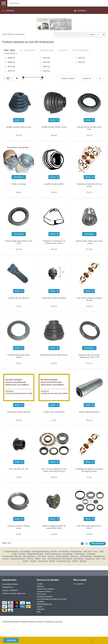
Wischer (52, 561)
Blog (39, 612)
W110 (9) (5, 67)
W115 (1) (76, 58)
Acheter (19, 120)
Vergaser (33, 561)
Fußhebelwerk (79, 554)
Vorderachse (43, 561)
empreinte (41, 609)
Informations (19, 177)
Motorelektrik (67, 559)
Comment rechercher (45, 597)
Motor (44, 559)
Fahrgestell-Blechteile (35, 554)
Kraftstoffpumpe (99, 556)
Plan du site (41, 594)
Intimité (40, 607)
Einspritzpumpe (76, 552)
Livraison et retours (44, 592)
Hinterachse (20, 34)
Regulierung (90, 559)
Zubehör (75, 561)
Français (92, 34)
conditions (41, 602)
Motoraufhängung (54, 559)
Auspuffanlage (25, 552)
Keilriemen (74, 556)
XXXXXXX (82, 11)
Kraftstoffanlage (86, 556)
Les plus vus (87, 78)
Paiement (40, 586)
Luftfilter (37, 559)
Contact (40, 584)
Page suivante (98, 544)
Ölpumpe (83, 561)
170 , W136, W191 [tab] (27, 50)
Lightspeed (58, 622)
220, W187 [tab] (63, 50)
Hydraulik (51, 556)
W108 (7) (5, 58)
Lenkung (30, 559)
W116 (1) (41, 67)
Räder (98, 559)
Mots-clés (12, 34)
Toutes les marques (68, 78)
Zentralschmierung (63, 561)
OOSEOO (40, 622)
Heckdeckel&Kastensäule (12, 556)
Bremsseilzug (64, 552)
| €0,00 (11, 640)
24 (100, 78)
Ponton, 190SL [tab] (47, 50)
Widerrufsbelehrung (44, 604)
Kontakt (10, 11)
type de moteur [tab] (81, 50)
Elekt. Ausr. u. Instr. (91, 552)
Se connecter (79, 584)
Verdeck (26, 561)
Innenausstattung (62, 556)
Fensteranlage (67, 554)
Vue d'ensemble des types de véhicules (52, 599)
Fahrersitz (22, 554)
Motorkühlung (79, 559)
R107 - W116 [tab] (10, 50)
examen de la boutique (45, 589)
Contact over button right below (14, 593)
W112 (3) (41, 58)
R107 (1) (76, 62)
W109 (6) (5, 62)
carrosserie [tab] (11, 54)
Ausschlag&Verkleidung (40, 552)
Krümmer (6, 559)
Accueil (5, 34)
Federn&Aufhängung (53, 554)
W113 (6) (41, 62)
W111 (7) (5, 71)
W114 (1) (41, 71)
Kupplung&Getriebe (18, 559)
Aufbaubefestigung (11, 552)
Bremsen (54, 552)
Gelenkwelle (91, 554)
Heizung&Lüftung (29, 556)
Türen (104, 559)
